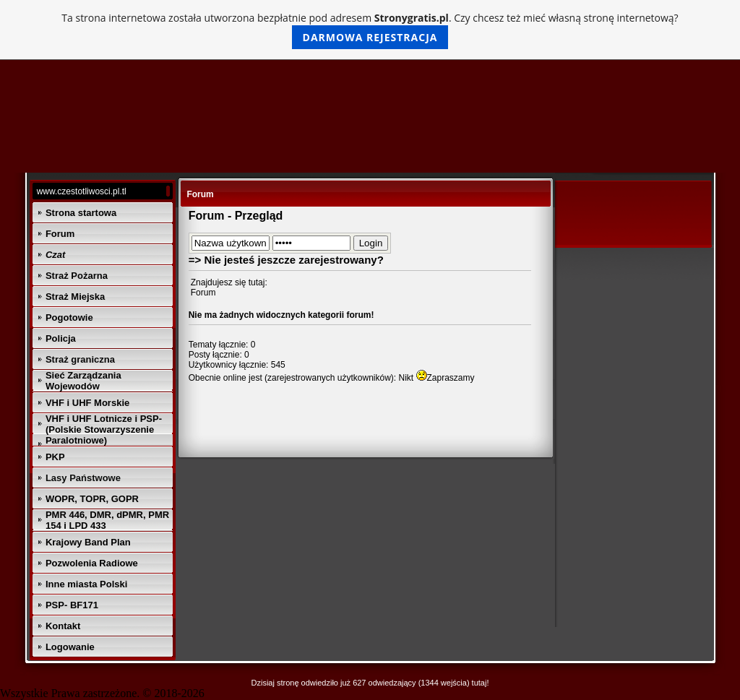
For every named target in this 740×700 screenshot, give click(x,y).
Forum (203, 293)
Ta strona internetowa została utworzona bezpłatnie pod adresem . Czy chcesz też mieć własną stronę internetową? (370, 30)
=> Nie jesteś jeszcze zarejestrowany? (286, 260)
